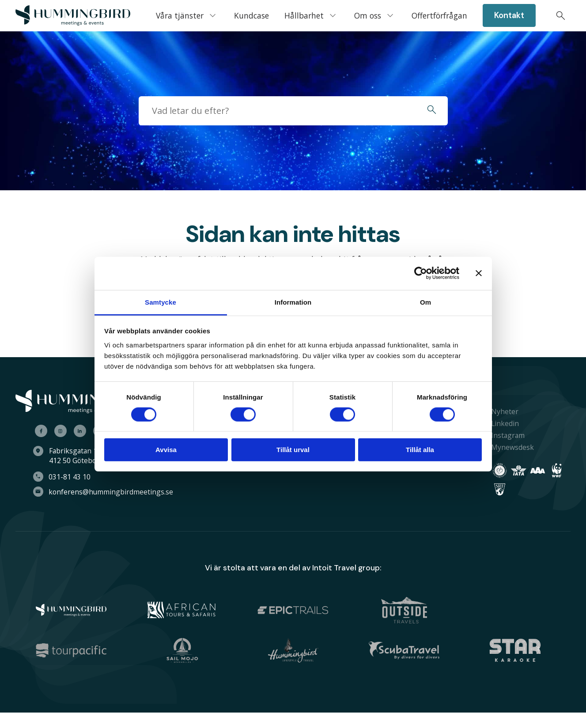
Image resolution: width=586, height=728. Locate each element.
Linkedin (501, 423)
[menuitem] (73, 16)
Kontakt (509, 15)
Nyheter (501, 411)
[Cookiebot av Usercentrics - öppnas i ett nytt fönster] (421, 273)
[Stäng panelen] (479, 273)
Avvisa (166, 450)
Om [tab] (425, 302)
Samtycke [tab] (161, 302)
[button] (432, 111)
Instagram (504, 435)
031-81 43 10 (74, 477)
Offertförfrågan (439, 15)
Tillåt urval (293, 450)
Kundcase (251, 15)
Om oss (368, 15)
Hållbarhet (304, 15)
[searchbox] (277, 111)
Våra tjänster (180, 15)
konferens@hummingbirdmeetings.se (116, 492)
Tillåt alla (420, 450)
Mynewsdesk (509, 447)
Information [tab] (293, 302)
